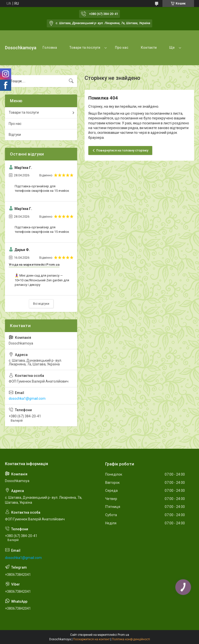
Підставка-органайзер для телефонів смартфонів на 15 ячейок (42, 188)
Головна (50, 48)
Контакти (149, 48)
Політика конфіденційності (131, 639)
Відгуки (15, 135)
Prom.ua (123, 635)
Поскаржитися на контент (91, 639)
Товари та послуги (85, 48)
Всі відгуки (41, 304)
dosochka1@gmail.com (27, 398)
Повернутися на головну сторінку (122, 150)
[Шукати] (71, 81)
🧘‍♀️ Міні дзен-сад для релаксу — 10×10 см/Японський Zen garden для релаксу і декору (42, 280)
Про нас (122, 48)
